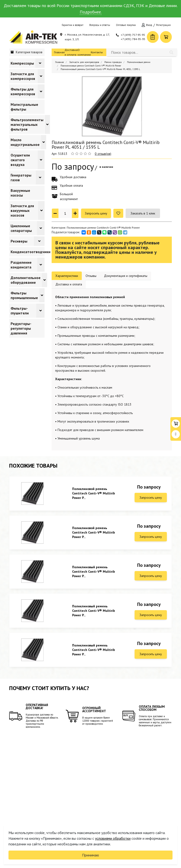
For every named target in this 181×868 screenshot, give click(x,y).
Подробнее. (91, 12)
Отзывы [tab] (91, 276)
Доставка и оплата (71, 52)
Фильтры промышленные (24, 295)
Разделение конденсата (21, 265)
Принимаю (90, 855)
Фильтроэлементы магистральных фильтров (27, 124)
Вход (149, 25)
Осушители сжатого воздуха (20, 160)
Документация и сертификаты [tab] (126, 276)
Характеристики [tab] (67, 276)
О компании (84, 52)
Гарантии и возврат (73, 25)
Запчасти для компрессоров (23, 76)
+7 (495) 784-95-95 (133, 39)
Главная (59, 52)
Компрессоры (22, 63)
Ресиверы (19, 241)
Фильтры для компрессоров (23, 91)
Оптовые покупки (126, 25)
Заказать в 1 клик (143, 213)
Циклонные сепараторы (21, 228)
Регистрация (163, 25)
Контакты (97, 52)
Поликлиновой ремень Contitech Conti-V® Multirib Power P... (94, 493)
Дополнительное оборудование (26, 280)
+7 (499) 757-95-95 (133, 35)
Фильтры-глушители (20, 311)
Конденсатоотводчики (31, 252)
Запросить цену (96, 213)
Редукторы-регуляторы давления (21, 328)
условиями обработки (113, 838)
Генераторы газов (21, 177)
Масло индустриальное (25, 142)
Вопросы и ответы (100, 25)
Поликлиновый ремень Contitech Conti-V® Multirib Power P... (94, 572)
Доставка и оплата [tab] (69, 284)
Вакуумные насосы (20, 193)
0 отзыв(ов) (103, 154)
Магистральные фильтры (24, 107)
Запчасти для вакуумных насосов (22, 210)
